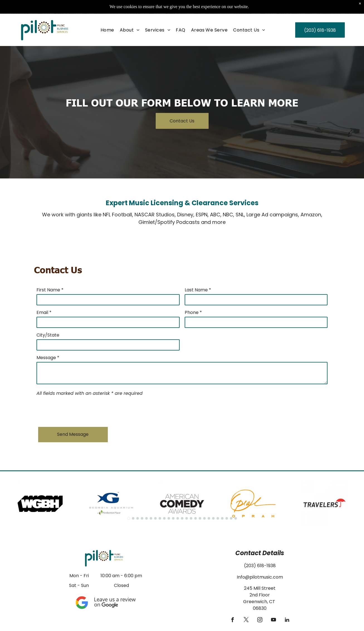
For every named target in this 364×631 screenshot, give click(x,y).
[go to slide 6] (151, 518)
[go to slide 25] (236, 518)
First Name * (50, 290)
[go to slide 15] (191, 518)
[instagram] (260, 621)
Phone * (193, 312)
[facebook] (232, 621)
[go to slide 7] (155, 518)
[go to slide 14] (187, 518)
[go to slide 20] (213, 518)
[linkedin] (287, 621)
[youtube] (273, 621)
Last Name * (198, 290)
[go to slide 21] (218, 518)
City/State (48, 335)
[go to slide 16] (196, 518)
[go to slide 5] (146, 518)
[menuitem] (107, 16)
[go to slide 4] (142, 518)
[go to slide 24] (231, 518)
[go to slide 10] (169, 518)
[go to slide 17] (200, 518)
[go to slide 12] (178, 518)
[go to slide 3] (138, 518)
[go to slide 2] (133, 518)
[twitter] (246, 621)
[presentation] (79, 410)
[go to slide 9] (164, 518)
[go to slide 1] (129, 518)
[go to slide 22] (222, 518)
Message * (48, 358)
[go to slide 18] (204, 518)
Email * (44, 312)
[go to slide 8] (160, 518)
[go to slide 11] (173, 518)
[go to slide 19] (209, 518)
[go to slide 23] (227, 518)
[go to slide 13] (182, 518)
